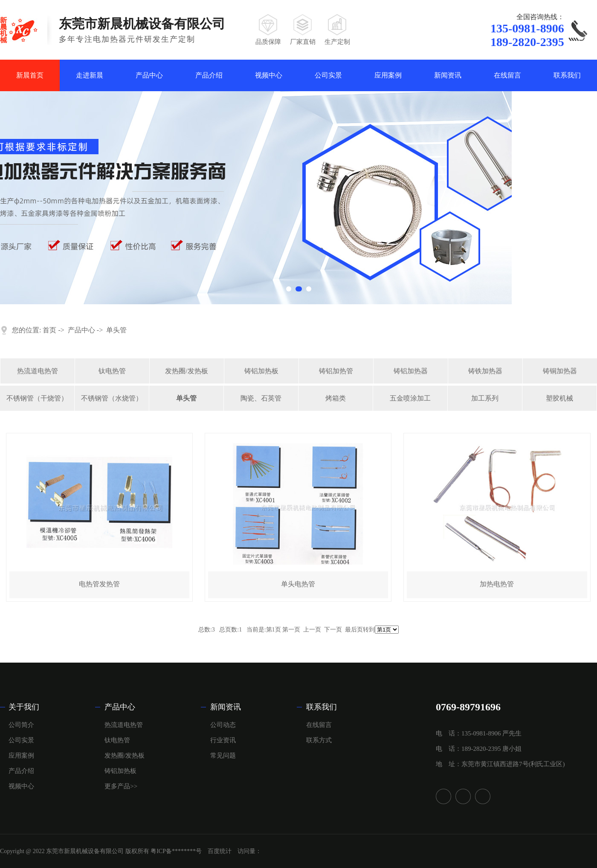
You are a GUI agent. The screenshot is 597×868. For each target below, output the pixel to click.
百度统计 (220, 851)
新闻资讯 (448, 75)
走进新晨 (90, 75)
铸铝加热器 (411, 371)
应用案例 (388, 75)
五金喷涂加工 (410, 398)
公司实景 (328, 75)
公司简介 (21, 725)
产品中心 (149, 75)
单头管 (116, 330)
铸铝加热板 (261, 371)
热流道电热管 (38, 371)
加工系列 (485, 398)
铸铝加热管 (336, 371)
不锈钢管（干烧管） (37, 398)
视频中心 (269, 75)
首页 (49, 330)
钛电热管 (112, 371)
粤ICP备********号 (176, 851)
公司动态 (223, 725)
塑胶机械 (559, 398)
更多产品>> (121, 786)
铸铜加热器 (560, 371)
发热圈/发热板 (186, 371)
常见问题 (223, 756)
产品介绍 (209, 75)
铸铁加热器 (485, 371)
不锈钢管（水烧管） (112, 398)
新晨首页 (30, 75)
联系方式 (319, 740)
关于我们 (24, 707)
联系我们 (567, 75)
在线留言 (507, 75)
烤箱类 (336, 398)
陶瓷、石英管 (261, 398)
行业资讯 (223, 740)
